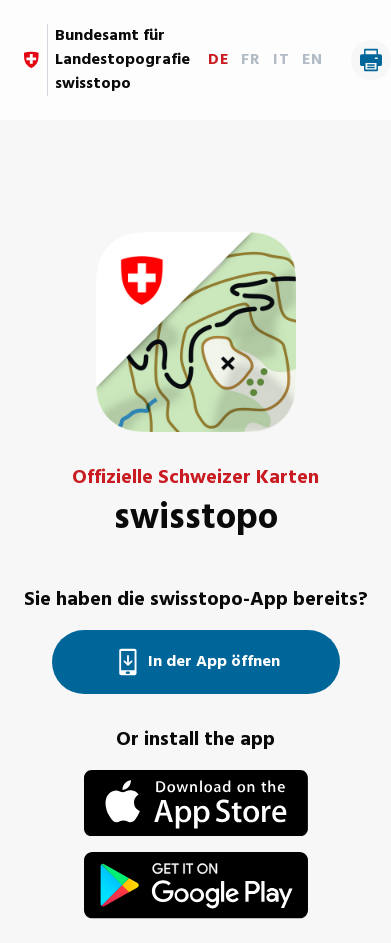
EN (312, 60)
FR (251, 60)
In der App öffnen (196, 662)
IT (281, 60)
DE (218, 60)
